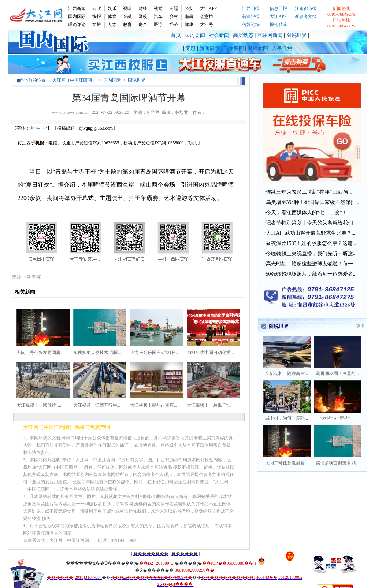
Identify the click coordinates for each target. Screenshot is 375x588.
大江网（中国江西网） (74, 80)
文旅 (97, 25)
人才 (112, 25)
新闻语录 (209, 48)
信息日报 (278, 8)
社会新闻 (219, 35)
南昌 (189, 16)
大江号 (207, 25)
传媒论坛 (251, 25)
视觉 (158, 8)
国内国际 (77, 16)
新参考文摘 (306, 16)
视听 (127, 8)
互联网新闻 (270, 35)
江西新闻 (77, 8)
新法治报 (251, 16)
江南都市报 (306, 8)
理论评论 (77, 25)
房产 (143, 25)
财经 (143, 8)
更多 (360, 326)
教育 (127, 25)
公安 (189, 8)
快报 (97, 16)
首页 (176, 35)
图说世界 (297, 35)
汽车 (158, 16)
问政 (97, 8)
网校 (143, 16)
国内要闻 (195, 35)
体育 (112, 16)
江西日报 (251, 8)
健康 (189, 25)
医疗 (158, 25)
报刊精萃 (278, 25)
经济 (174, 25)
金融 (127, 16)
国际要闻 (234, 48)
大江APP (208, 8)
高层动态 (243, 35)
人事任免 (282, 48)
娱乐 (112, 8)
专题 (174, 8)
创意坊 (207, 16)
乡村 (174, 16)
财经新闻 (258, 48)
